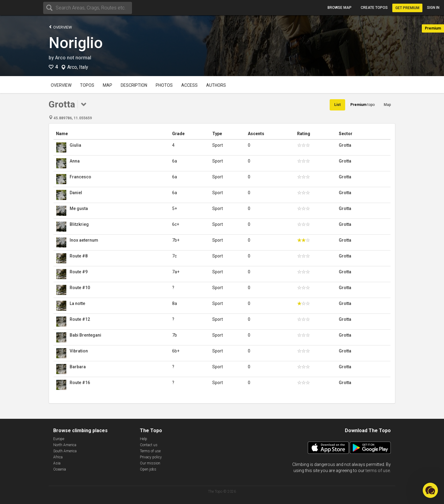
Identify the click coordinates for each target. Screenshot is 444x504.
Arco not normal (73, 58)
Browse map (340, 8)
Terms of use (150, 451)
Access (189, 85)
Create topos (374, 8)
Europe (59, 439)
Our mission (150, 463)
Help (144, 439)
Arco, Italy (78, 67)
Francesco (80, 177)
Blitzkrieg (79, 224)
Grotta (345, 145)
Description (134, 85)
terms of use (378, 471)
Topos (87, 85)
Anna (75, 161)
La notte (77, 303)
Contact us (149, 445)
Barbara (78, 367)
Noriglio (76, 43)
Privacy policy (151, 457)
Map (108, 85)
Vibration (79, 351)
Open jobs (148, 469)
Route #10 (80, 288)
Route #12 (80, 319)
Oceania (60, 469)
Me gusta (79, 208)
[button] (430, 490)
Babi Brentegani (85, 335)
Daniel (76, 193)
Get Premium (407, 8)
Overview (60, 27)
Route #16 (80, 383)
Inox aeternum (84, 240)
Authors (216, 85)
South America (65, 451)
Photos (164, 85)
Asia (57, 463)
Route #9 (79, 272)
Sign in (433, 8)
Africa (58, 457)
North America (65, 445)
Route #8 (79, 256)
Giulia (75, 145)
